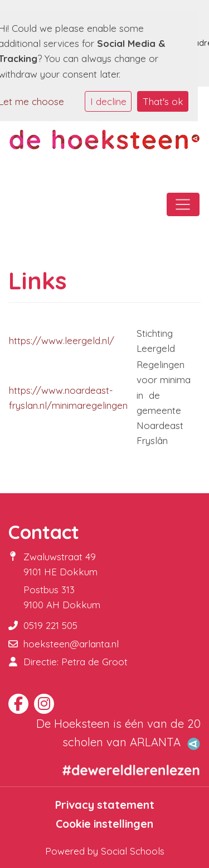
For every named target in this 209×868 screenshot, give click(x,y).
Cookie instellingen (104, 824)
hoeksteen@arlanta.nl (71, 644)
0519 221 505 (50, 625)
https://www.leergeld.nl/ (62, 340)
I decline (108, 101)
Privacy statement (105, 805)
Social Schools (133, 851)
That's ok (163, 101)
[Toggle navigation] (183, 204)
